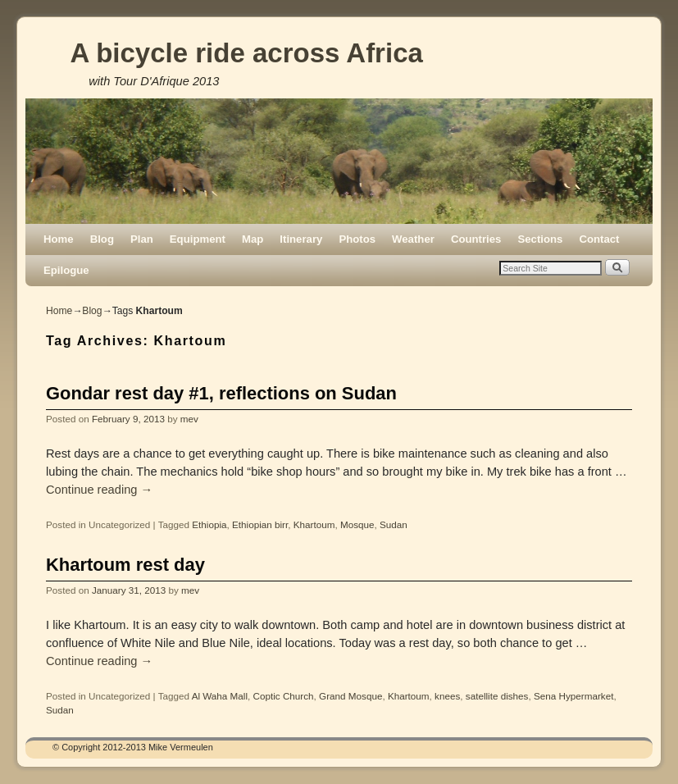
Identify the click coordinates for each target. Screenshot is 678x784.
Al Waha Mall (220, 696)
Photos (357, 239)
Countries (476, 239)
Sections (540, 239)
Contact (599, 239)
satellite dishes (497, 696)
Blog (102, 239)
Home (59, 239)
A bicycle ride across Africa (246, 53)
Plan (142, 239)
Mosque (357, 524)
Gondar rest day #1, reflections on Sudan (221, 393)
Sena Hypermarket (573, 696)
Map (253, 239)
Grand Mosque (350, 696)
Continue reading (99, 490)
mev (189, 419)
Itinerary (301, 239)
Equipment (198, 239)
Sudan (394, 524)
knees (447, 696)
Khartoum (314, 524)
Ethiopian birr (260, 524)
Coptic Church (284, 696)
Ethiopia (209, 524)
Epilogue (66, 270)
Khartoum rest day (125, 565)
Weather (413, 239)
